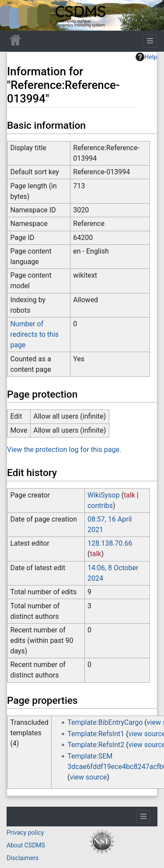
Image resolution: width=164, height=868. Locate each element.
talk (129, 495)
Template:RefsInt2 (96, 745)
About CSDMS (26, 845)
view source (88, 777)
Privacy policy (25, 833)
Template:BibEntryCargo (105, 722)
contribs (100, 506)
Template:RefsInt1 (96, 734)
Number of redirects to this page (34, 334)
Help (146, 57)
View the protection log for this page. (64, 450)
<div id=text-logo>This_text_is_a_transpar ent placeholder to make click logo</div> (14, 15)
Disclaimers (23, 858)
